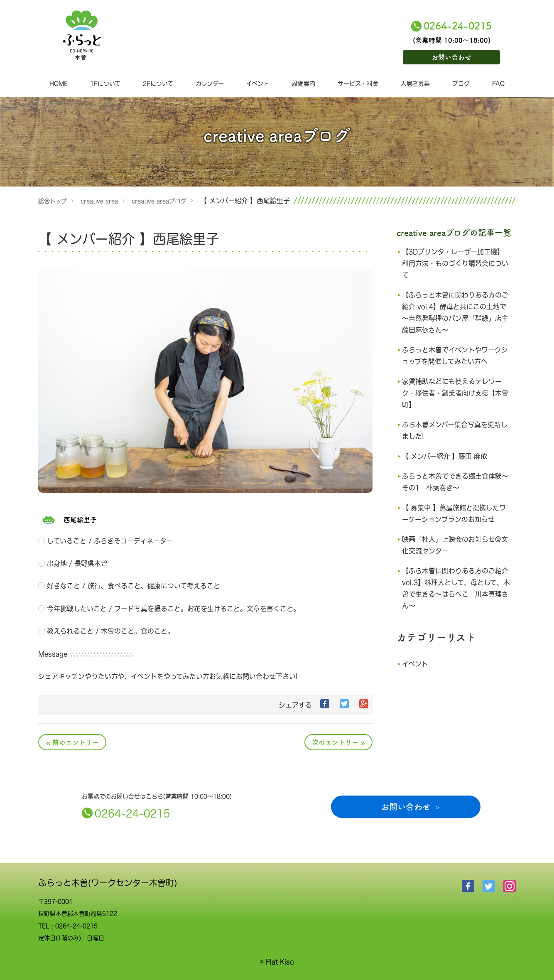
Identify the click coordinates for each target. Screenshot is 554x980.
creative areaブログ (159, 201)
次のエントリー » (338, 742)
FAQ (498, 83)
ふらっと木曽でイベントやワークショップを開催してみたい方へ (455, 356)
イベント (258, 83)
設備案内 (304, 83)
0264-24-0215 (458, 25)
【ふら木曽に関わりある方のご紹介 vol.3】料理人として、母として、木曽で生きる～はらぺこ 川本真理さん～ (455, 588)
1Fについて (105, 83)
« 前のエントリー (72, 742)
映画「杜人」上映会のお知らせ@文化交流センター (455, 545)
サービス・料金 (358, 83)
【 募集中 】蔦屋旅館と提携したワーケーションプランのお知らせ (455, 513)
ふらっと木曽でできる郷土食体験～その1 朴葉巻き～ (455, 482)
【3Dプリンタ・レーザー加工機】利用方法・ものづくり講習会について (456, 263)
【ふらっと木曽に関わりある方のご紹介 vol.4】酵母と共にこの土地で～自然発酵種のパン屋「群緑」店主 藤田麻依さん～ (455, 312)
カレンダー (210, 83)
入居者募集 (415, 83)
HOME (59, 83)
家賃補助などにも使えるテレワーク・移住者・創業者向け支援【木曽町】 (455, 393)
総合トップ (53, 201)
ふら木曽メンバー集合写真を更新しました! (454, 430)
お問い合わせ (451, 57)
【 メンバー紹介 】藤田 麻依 (447, 456)
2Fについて (158, 83)
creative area (99, 201)
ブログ (461, 83)
